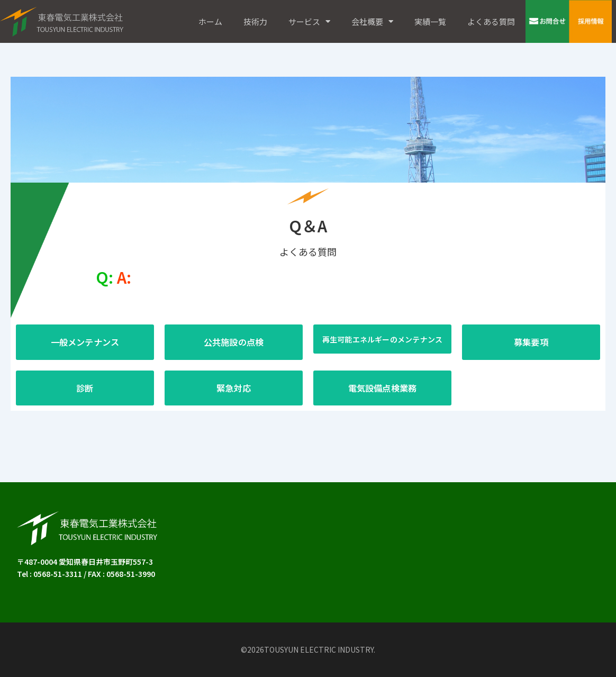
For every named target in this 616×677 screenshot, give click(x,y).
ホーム (210, 21)
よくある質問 (491, 21)
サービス (309, 21)
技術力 (255, 21)
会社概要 (372, 21)
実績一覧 (430, 21)
